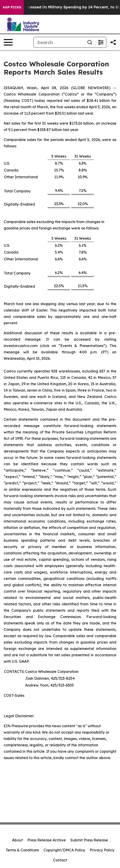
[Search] (59, 42)
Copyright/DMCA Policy (64, 850)
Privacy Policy (102, 850)
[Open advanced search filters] (101, 42)
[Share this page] (113, 42)
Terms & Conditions (22, 850)
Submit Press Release (89, 840)
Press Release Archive (47, 840)
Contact (60, 860)
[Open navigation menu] (8, 42)
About (17, 840)
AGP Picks (12, 7)
